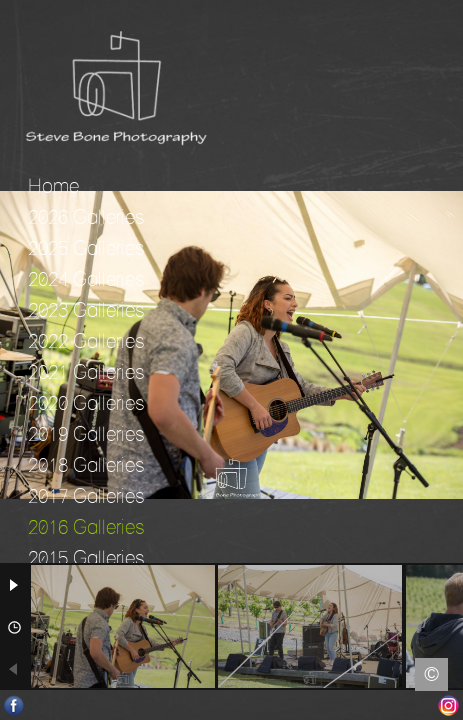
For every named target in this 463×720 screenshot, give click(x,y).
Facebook (14, 705)
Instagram (448, 705)
